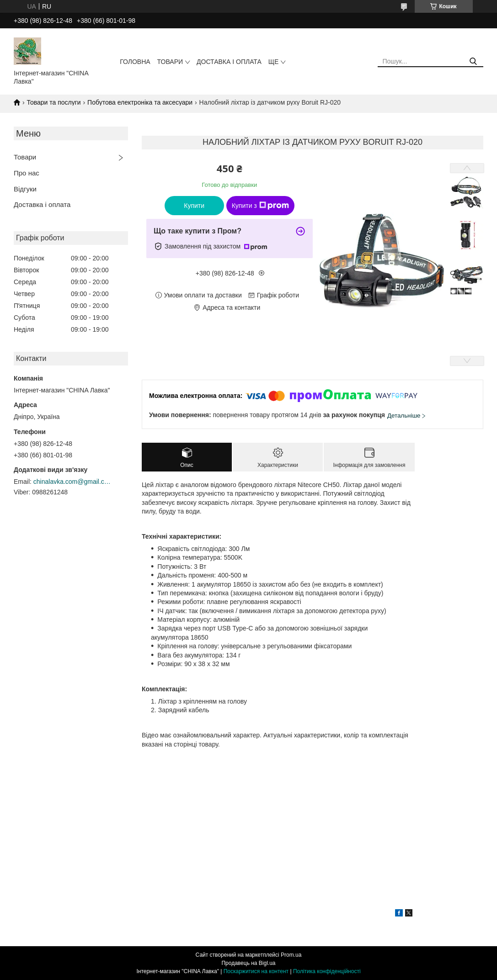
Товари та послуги (53, 102)
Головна (135, 62)
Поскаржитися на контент (256, 971)
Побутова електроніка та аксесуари (140, 102)
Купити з (260, 206)
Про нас (27, 173)
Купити (194, 206)
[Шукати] (473, 61)
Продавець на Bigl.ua (248, 963)
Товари (170, 62)
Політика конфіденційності (327, 971)
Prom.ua (291, 955)
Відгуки (25, 189)
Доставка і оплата (229, 62)
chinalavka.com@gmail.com (72, 482)
